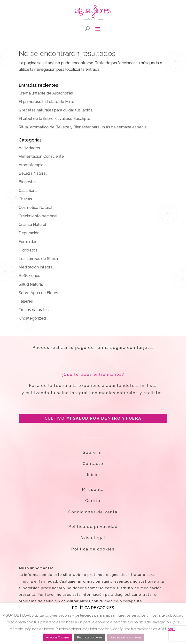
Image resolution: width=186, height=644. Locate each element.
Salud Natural (31, 284)
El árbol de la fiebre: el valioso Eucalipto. (55, 119)
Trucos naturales (34, 310)
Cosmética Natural (35, 208)
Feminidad (28, 242)
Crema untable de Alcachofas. (46, 93)
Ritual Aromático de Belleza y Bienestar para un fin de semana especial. (83, 127)
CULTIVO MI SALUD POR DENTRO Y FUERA (93, 418)
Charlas (25, 199)
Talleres (26, 301)
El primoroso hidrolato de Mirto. (47, 102)
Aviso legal (93, 538)
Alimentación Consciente (41, 156)
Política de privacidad (93, 527)
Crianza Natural (32, 224)
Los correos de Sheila (38, 259)
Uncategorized (32, 318)
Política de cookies (93, 549)
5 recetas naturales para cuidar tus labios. (56, 110)
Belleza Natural (33, 173)
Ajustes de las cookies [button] (126, 637)
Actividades (29, 148)
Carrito (93, 501)
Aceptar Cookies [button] (58, 637)
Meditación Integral (36, 267)
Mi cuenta (93, 490)
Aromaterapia (31, 165)
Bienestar (27, 182)
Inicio (93, 475)
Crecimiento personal (38, 216)
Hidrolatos (28, 250)
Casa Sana (28, 191)
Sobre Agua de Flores (38, 293)
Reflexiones (29, 276)
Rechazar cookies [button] (90, 637)
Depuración (29, 233)
